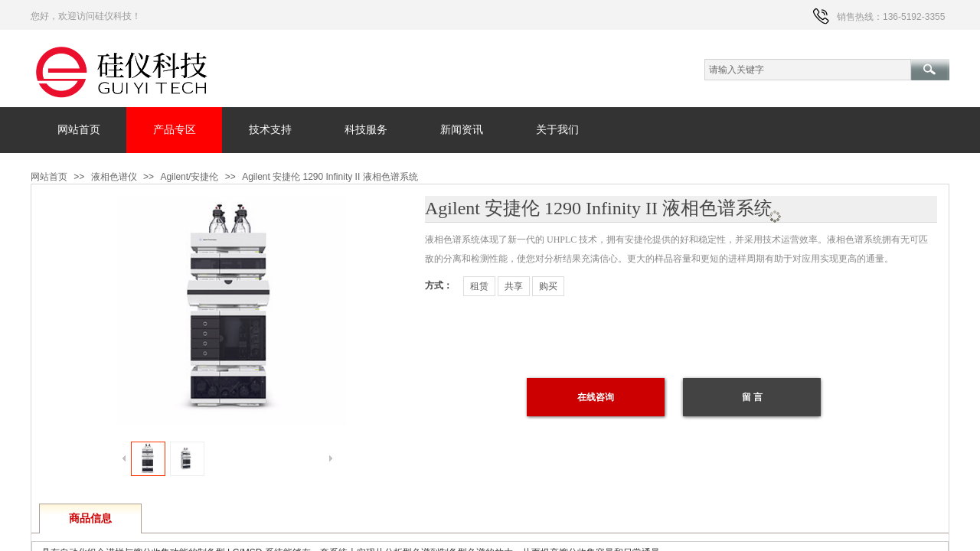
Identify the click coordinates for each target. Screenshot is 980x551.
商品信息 (90, 518)
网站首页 (79, 130)
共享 (514, 286)
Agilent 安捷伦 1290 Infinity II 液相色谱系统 (330, 177)
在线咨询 (596, 397)
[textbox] (808, 70)
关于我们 (557, 130)
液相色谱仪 (114, 177)
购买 (548, 286)
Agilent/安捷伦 (189, 177)
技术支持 (270, 130)
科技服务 (366, 130)
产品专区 (175, 130)
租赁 (479, 286)
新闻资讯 (462, 130)
